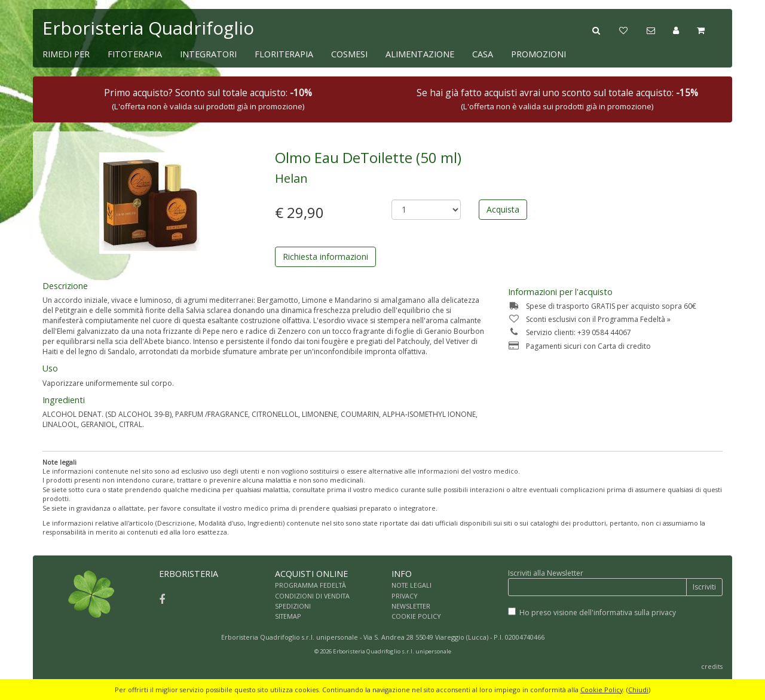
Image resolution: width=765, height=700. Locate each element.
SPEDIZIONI (293, 606)
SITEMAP (288, 616)
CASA (483, 54)
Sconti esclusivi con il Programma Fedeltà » (589, 319)
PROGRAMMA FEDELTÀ (310, 585)
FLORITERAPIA (284, 54)
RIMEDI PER (66, 54)
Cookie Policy (602, 690)
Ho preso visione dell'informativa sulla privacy (598, 612)
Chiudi (638, 690)
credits (712, 666)
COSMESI (349, 54)
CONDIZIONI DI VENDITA (312, 596)
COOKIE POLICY (416, 616)
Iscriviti (704, 587)
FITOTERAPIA (135, 54)
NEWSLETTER (411, 606)
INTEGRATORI (208, 54)
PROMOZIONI (538, 54)
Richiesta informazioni (325, 257)
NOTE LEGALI (411, 585)
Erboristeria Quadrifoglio (148, 28)
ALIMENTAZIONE (420, 54)
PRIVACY (405, 596)
